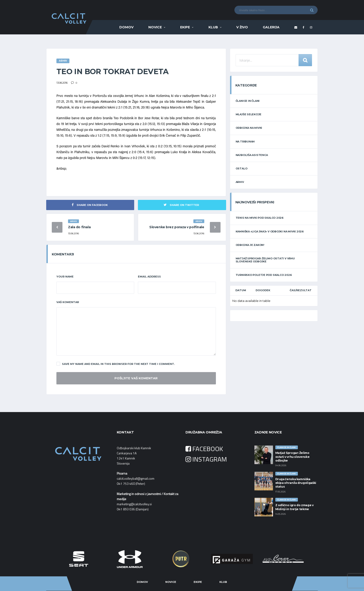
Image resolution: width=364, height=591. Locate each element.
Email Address (149, 277)
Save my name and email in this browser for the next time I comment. (116, 364)
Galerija (271, 27)
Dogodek (263, 290)
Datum (241, 290)
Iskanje (305, 60)
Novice (155, 27)
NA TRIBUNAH (245, 142)
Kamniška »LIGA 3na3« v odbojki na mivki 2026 (270, 231)
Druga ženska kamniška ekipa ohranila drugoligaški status (296, 483)
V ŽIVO (242, 27)
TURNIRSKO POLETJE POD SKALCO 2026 (264, 275)
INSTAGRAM (206, 459)
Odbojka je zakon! (250, 245)
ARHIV (240, 182)
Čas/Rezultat (301, 290)
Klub (213, 27)
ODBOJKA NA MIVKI (249, 128)
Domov (126, 27)
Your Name (65, 277)
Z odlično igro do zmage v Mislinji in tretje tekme (294, 507)
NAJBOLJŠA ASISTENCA (252, 155)
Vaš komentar (68, 302)
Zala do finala (79, 227)
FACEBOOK (204, 449)
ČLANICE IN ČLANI (248, 101)
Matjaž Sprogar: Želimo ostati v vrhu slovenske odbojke (265, 260)
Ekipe (185, 27)
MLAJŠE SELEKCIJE (249, 114)
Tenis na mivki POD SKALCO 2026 (260, 218)
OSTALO (242, 168)
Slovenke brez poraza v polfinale (177, 227)
